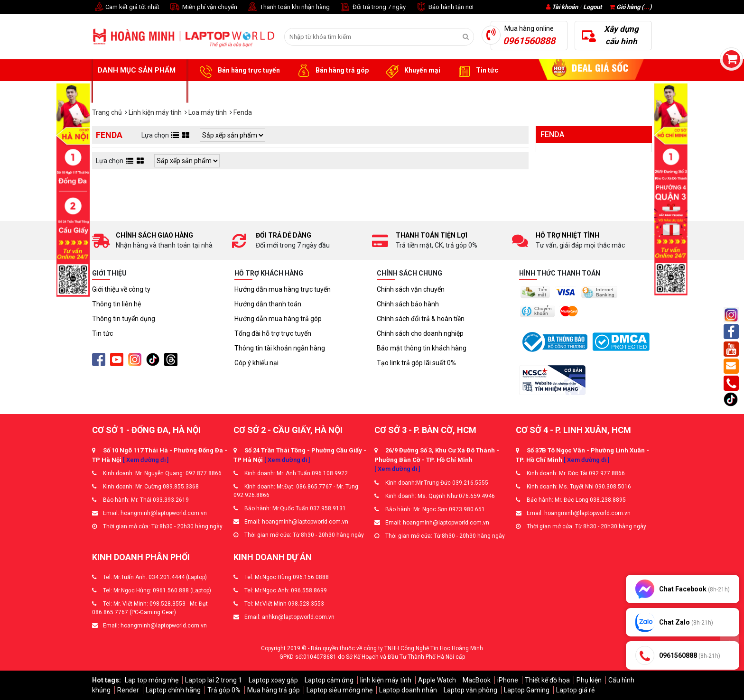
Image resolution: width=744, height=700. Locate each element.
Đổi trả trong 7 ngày (372, 7)
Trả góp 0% (224, 690)
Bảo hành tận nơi (444, 7)
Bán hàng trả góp (331, 71)
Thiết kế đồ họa (547, 680)
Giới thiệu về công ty (121, 289)
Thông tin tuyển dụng (124, 319)
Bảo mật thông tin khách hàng (422, 348)
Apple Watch (437, 680)
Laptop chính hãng (173, 690)
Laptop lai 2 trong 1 (214, 680)
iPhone (508, 680)
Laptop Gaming (527, 690)
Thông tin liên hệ (116, 304)
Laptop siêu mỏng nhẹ (339, 690)
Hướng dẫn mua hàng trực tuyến (283, 289)
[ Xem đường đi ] (146, 460)
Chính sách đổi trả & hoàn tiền (421, 319)
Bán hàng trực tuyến (238, 71)
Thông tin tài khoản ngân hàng (280, 348)
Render (128, 690)
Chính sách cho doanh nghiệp (420, 333)
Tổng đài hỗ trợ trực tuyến (273, 333)
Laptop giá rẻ (575, 690)
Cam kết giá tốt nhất (126, 7)
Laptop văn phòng (470, 690)
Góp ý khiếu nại (256, 363)
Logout (592, 7)
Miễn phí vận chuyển (203, 7)
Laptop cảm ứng (329, 680)
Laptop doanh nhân (408, 690)
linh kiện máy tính (386, 680)
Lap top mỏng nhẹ (152, 680)
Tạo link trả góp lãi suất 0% (416, 363)
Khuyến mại (412, 71)
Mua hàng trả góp (274, 690)
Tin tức (476, 71)
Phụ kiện (589, 680)
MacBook (477, 680)
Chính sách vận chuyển (411, 289)
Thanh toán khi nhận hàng (288, 7)
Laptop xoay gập (273, 680)
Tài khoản (565, 7)
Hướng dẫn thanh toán (268, 304)
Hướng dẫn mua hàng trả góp (278, 319)
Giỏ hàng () (631, 7)
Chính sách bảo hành (408, 304)
